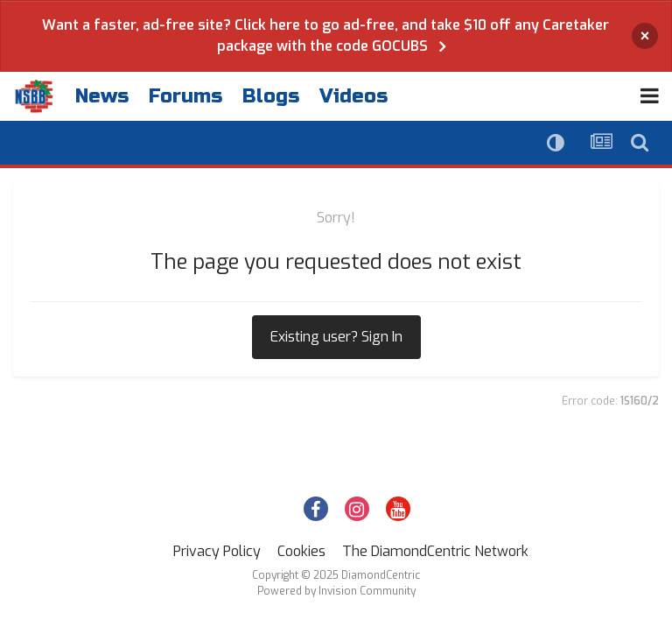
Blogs (271, 96)
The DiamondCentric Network (435, 551)
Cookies (301, 551)
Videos (353, 96)
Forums (185, 96)
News (102, 96)
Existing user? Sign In (336, 337)
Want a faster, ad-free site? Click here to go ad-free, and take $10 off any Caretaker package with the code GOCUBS (325, 35)
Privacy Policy (217, 551)
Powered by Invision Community (336, 591)
